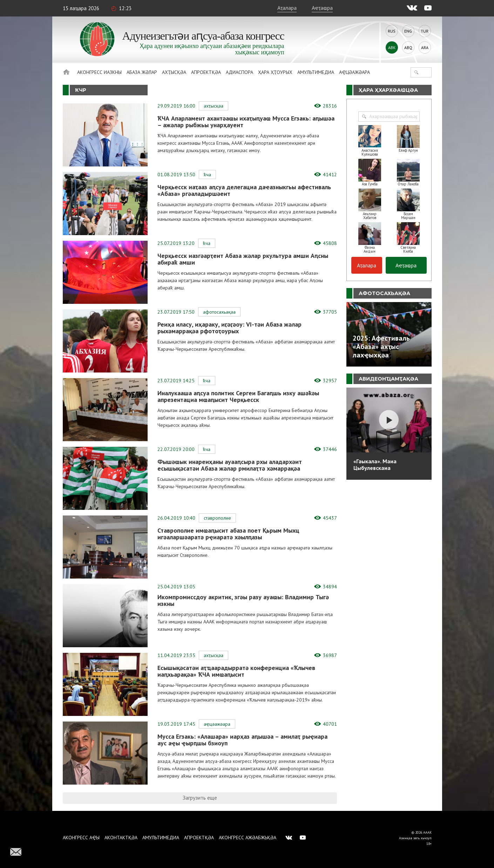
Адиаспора (239, 72)
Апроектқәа (206, 72)
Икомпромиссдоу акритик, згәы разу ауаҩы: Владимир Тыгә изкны (243, 600)
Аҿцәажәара (354, 72)
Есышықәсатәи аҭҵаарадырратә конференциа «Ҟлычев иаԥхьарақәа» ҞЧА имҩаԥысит (236, 671)
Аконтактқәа (121, 838)
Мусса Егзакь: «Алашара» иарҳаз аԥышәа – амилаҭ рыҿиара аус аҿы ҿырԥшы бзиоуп (242, 740)
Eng (408, 31)
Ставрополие (217, 518)
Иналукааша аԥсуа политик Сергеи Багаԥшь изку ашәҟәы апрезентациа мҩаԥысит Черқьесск (238, 396)
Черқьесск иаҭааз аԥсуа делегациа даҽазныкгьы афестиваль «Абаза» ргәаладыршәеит (244, 190)
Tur (425, 31)
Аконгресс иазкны (99, 72)
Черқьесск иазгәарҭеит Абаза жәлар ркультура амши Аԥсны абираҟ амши (243, 259)
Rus (392, 31)
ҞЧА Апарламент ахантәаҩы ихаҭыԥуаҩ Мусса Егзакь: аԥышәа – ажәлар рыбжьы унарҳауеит (246, 122)
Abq (408, 47)
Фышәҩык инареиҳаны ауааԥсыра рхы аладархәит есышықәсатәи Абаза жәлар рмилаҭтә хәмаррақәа (230, 465)
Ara (425, 47)
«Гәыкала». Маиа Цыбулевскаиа (375, 464)
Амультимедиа (316, 72)
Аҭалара (287, 8)
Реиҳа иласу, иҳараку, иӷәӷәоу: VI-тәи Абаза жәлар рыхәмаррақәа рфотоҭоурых (229, 328)
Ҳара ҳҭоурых (275, 72)
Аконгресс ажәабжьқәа (248, 838)
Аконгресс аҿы (81, 838)
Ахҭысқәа (174, 72)
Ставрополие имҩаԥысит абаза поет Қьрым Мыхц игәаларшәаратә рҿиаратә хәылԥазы (228, 534)
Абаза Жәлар (142, 72)
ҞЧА (207, 175)
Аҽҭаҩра (322, 8)
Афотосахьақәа (219, 312)
